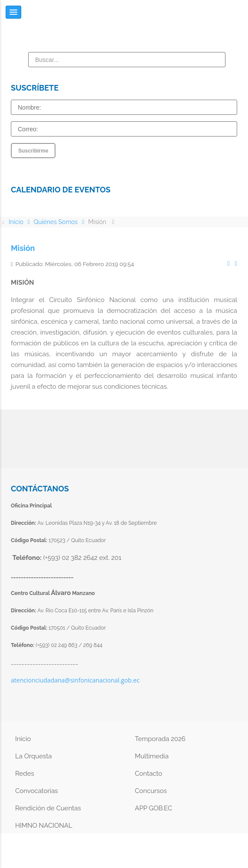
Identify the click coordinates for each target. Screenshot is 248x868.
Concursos (151, 791)
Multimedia (152, 756)
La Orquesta (33, 756)
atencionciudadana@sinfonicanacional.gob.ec (75, 680)
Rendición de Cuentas (48, 808)
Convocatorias (37, 791)
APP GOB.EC (153, 808)
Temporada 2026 (160, 739)
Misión (23, 248)
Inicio (23, 739)
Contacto (148, 774)
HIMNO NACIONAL (44, 826)
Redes (25, 774)
